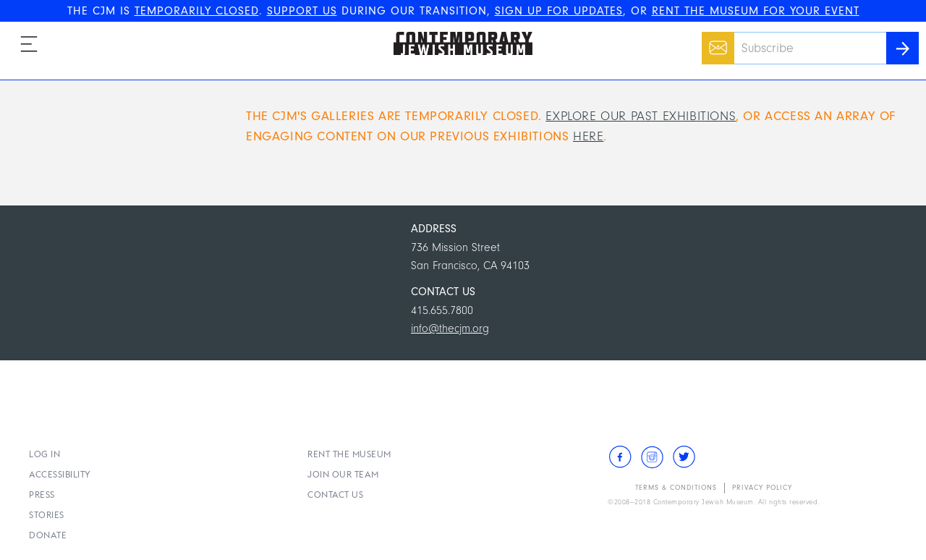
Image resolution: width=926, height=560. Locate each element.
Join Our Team (343, 474)
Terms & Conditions (676, 488)
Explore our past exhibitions (641, 116)
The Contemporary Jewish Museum (456, 32)
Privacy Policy (762, 488)
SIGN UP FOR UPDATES (559, 11)
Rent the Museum (349, 454)
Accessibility (60, 474)
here (588, 136)
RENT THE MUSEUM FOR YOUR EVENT (756, 11)
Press (42, 495)
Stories (47, 515)
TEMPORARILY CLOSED (197, 11)
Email (714, 41)
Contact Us (335, 495)
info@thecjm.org (450, 328)
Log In (44, 454)
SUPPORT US (302, 11)
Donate (48, 535)
